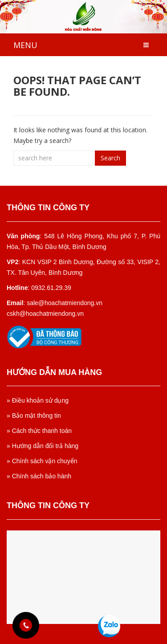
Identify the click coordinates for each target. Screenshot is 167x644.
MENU (25, 45)
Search (110, 158)
